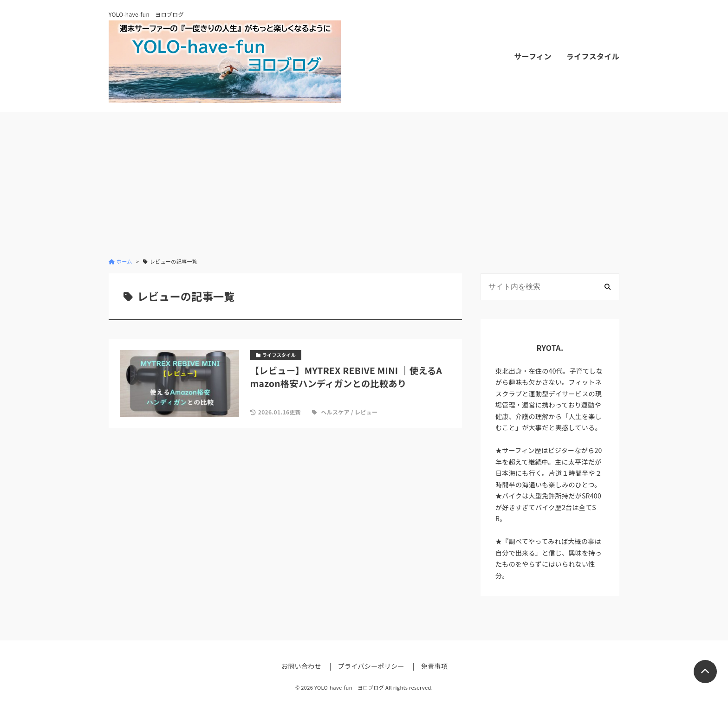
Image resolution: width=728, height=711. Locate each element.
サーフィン (533, 56)
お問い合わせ (301, 666)
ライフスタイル (593, 56)
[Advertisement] (364, 185)
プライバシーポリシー (371, 666)
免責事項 (434, 666)
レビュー (366, 412)
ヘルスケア (335, 412)
